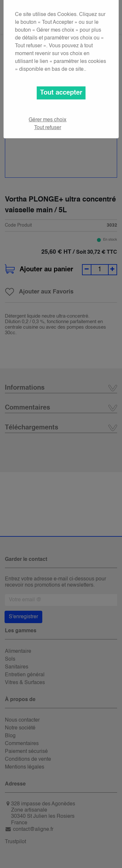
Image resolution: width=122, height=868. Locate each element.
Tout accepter (61, 93)
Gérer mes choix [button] (47, 120)
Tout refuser (48, 128)
